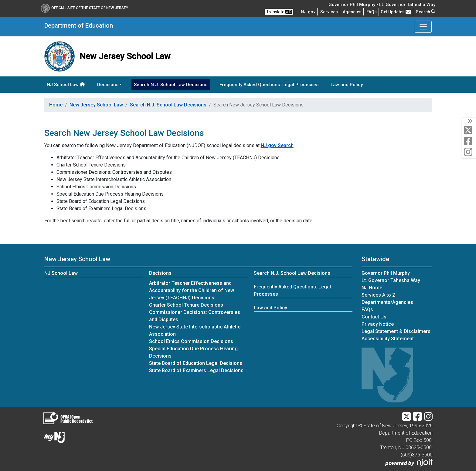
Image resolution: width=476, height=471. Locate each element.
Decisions (160, 273)
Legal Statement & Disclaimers (396, 331)
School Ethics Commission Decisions (191, 341)
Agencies (352, 12)
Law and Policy (347, 85)
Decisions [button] (108, 85)
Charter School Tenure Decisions (186, 305)
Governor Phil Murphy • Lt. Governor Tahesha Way (382, 5)
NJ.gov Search (277, 145)
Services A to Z (379, 295)
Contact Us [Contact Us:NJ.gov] (374, 317)
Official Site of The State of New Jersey (84, 8)
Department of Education (79, 25)
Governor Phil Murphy (386, 273)
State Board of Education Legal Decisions (196, 363)
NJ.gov (308, 12)
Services (329, 12)
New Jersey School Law (96, 105)
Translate (279, 12)
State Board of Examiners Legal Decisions (196, 370)
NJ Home (372, 288)
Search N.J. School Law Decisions (171, 85)
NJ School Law (66, 85)
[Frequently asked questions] (372, 12)
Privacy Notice (378, 324)
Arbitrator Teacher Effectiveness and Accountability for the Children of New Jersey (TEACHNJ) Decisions (192, 290)
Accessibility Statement (388, 339)
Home (56, 105)
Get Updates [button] (396, 12)
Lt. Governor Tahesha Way (391, 280)
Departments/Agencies (387, 302)
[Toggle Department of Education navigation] (423, 27)
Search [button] (426, 12)
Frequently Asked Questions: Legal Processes (269, 85)
